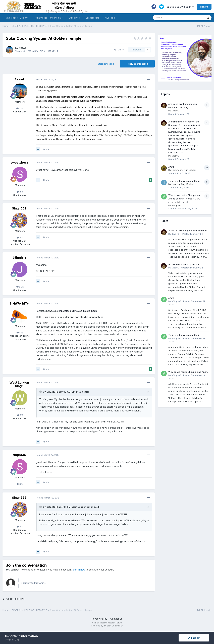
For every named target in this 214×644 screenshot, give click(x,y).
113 (20, 192)
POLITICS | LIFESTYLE (46, 51)
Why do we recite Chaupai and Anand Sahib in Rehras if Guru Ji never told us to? (185, 199)
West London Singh (19, 384)
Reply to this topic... (34, 583)
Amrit (171, 167)
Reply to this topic (137, 64)
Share (119, 50)
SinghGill (176, 111)
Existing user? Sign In (180, 7)
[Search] (175, 18)
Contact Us (116, 619)
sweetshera (19, 162)
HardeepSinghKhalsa (182, 184)
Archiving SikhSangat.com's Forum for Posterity (188, 231)
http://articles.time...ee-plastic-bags (78, 311)
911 (20, 415)
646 (20, 333)
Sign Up (204, 7)
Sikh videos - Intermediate (49, 18)
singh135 (19, 455)
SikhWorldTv (19, 303)
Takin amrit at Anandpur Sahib (184, 181)
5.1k (20, 238)
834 (20, 484)
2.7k (20, 287)
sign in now (79, 570)
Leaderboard (93, 18)
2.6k (20, 108)
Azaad (22, 48)
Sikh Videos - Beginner (17, 18)
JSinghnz (19, 258)
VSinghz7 (176, 205)
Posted (48, 79)
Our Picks (110, 18)
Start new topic (106, 64)
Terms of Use (12, 640)
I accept (194, 638)
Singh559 (19, 208)
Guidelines (74, 18)
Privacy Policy (99, 619)
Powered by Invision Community (107, 626)
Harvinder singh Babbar (184, 170)
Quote (46, 149)
